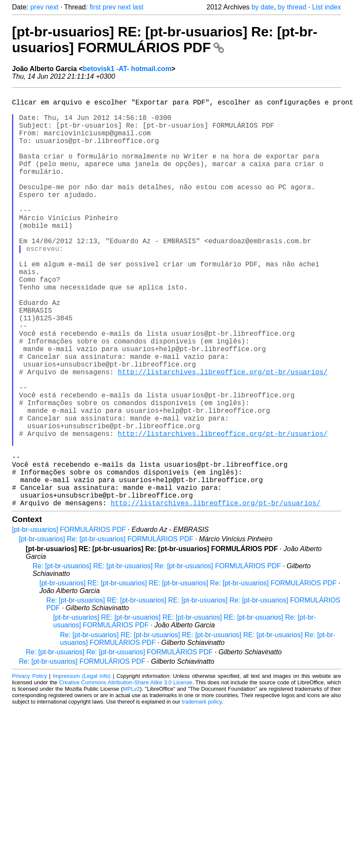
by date (263, 7)
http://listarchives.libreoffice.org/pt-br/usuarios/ (223, 435)
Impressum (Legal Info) (82, 768)
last (138, 7)
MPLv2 (132, 781)
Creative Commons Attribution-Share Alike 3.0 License (126, 775)
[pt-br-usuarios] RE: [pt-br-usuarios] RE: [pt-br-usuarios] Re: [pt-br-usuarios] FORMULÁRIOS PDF (188, 676)
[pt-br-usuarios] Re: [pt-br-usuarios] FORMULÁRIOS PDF (106, 631)
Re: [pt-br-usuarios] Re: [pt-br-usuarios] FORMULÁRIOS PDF (119, 744)
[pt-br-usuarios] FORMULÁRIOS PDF (69, 622)
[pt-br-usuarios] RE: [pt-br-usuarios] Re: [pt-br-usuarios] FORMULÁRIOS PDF (165, 40)
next (52, 7)
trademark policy (202, 794)
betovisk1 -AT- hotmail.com (127, 69)
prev (37, 7)
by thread (292, 7)
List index (326, 7)
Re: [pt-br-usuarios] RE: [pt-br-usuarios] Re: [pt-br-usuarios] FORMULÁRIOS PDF (157, 658)
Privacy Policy (29, 768)
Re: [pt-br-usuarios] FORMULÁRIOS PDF (82, 754)
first (95, 7)
